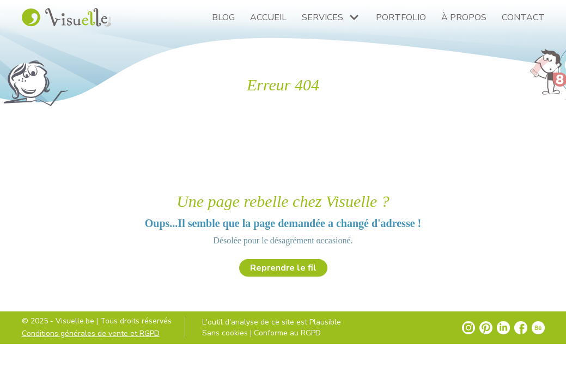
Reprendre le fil (283, 268)
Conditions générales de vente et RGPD (91, 333)
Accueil (268, 17)
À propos (464, 17)
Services (322, 17)
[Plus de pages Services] (354, 17)
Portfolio (401, 17)
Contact (523, 17)
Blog (223, 17)
